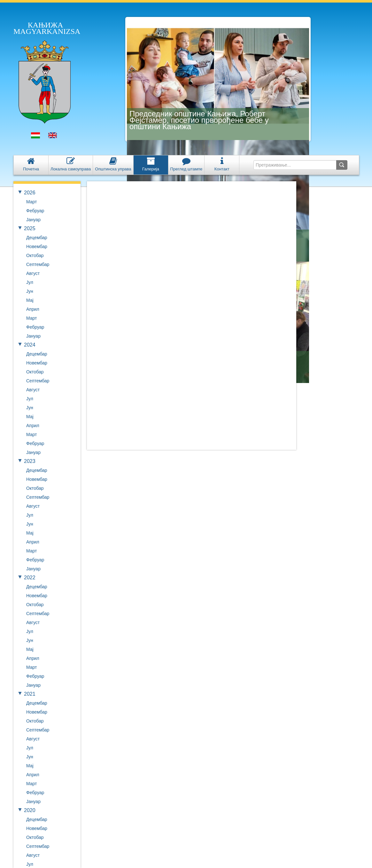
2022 (30, 578)
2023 (30, 461)
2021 (30, 694)
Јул (30, 282)
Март (32, 202)
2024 (30, 345)
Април (33, 309)
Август (33, 273)
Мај (30, 300)
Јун (30, 291)
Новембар (37, 246)
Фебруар (35, 211)
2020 (30, 810)
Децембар (37, 238)
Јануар (33, 220)
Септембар (38, 264)
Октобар (35, 255)
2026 (30, 193)
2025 (30, 228)
